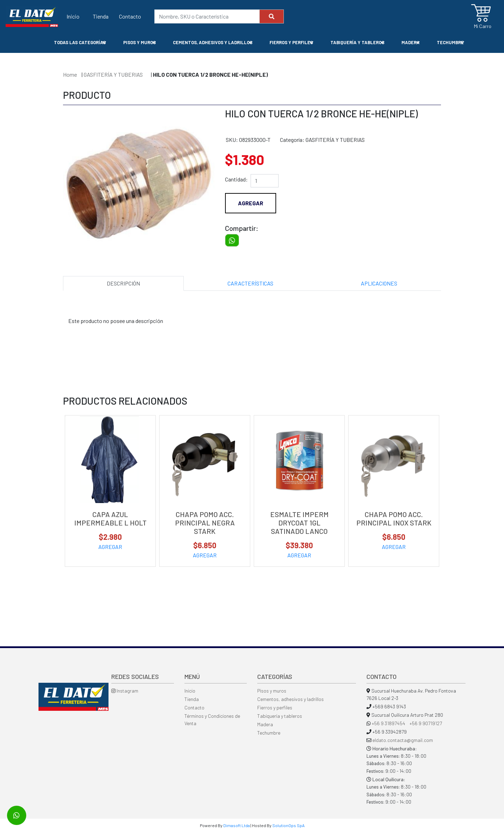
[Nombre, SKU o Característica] (207, 16)
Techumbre (269, 733)
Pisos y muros (272, 691)
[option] (139, 178)
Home (70, 74)
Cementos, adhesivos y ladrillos (290, 699)
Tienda (101, 16)
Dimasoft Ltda (237, 825)
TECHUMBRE (450, 43)
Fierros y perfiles (275, 707)
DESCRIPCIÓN (123, 283)
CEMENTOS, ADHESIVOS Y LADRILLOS (213, 43)
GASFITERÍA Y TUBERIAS (114, 74)
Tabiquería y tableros (280, 716)
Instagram (125, 691)
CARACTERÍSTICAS (250, 283)
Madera (265, 724)
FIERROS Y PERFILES (291, 43)
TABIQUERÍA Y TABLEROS (358, 43)
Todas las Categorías (80, 43)
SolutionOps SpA (288, 825)
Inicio (73, 16)
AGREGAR (110, 547)
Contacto (130, 16)
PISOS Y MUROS (140, 43)
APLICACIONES (379, 283)
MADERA (411, 43)
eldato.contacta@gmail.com (403, 740)
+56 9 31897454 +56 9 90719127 (407, 723)
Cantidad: (236, 179)
